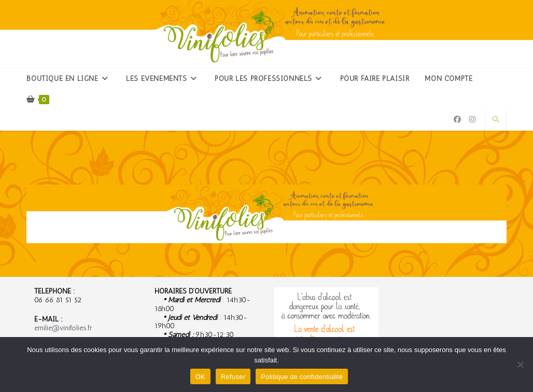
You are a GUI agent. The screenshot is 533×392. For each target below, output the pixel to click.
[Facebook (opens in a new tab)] (457, 120)
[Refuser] (520, 365)
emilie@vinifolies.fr (63, 328)
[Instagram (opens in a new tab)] (472, 120)
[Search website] (496, 120)
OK (200, 377)
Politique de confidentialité (302, 377)
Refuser (233, 377)
